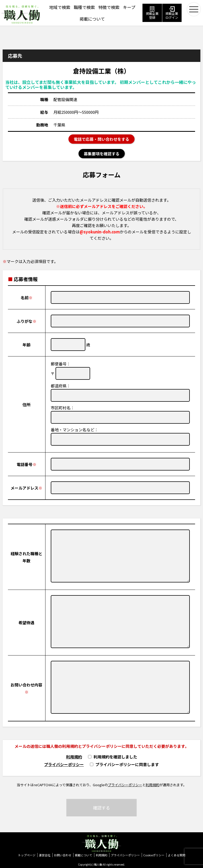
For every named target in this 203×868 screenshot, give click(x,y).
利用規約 (74, 757)
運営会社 (45, 855)
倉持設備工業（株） (101, 71)
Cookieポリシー (154, 855)
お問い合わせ (63, 855)
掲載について (84, 855)
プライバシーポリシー (64, 764)
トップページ (27, 855)
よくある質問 (177, 855)
